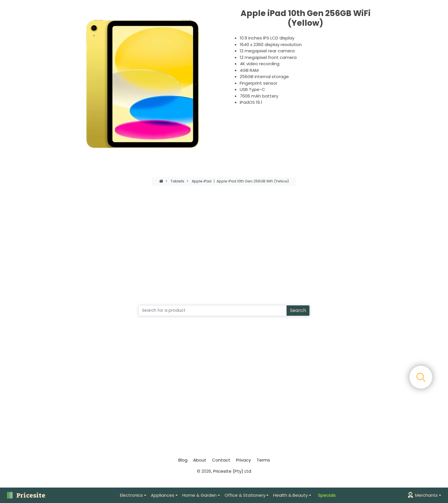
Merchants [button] (423, 495)
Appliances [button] (163, 495)
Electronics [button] (131, 495)
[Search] (212, 311)
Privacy (243, 460)
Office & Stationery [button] (245, 495)
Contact (221, 460)
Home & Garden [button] (199, 495)
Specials (327, 495)
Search (298, 310)
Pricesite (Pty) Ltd (232, 471)
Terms (263, 460)
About (200, 460)
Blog (183, 460)
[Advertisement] (224, 239)
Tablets (177, 181)
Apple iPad (202, 181)
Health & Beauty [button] (290, 495)
